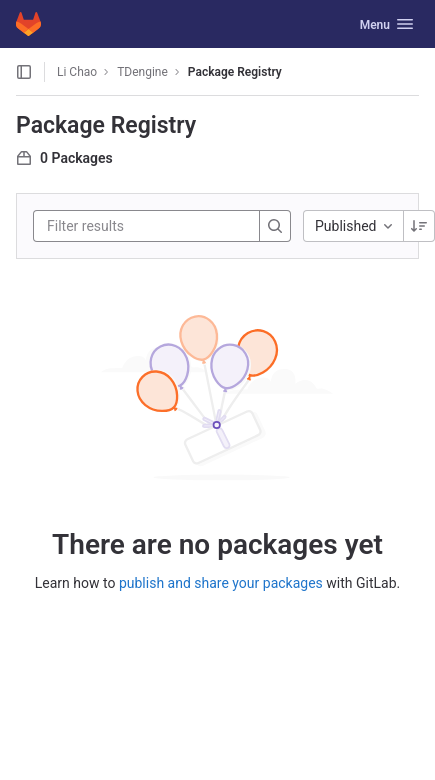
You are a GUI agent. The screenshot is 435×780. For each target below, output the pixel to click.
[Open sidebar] (24, 72)
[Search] (275, 226)
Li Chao (77, 72)
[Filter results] (167, 226)
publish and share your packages (221, 583)
